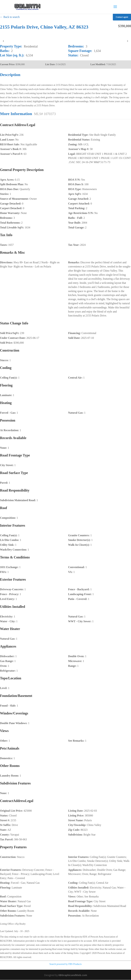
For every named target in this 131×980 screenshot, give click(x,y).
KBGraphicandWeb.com (73, 975)
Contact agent (122, 17)
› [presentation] (127, 41)
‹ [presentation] (3, 41)
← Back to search (10, 17)
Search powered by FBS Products (65, 964)
